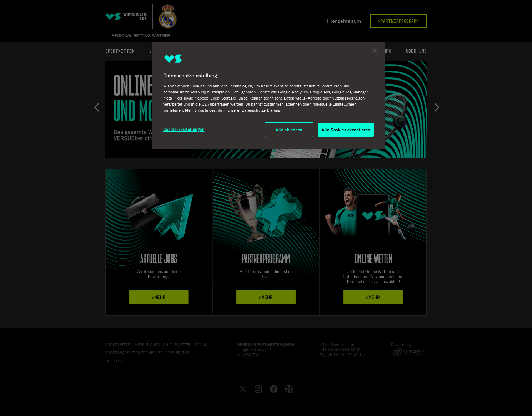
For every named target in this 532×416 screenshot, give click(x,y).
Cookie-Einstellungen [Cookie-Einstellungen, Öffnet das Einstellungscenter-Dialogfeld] (184, 129)
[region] (268, 96)
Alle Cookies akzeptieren (346, 130)
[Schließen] (375, 50)
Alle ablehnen (289, 130)
